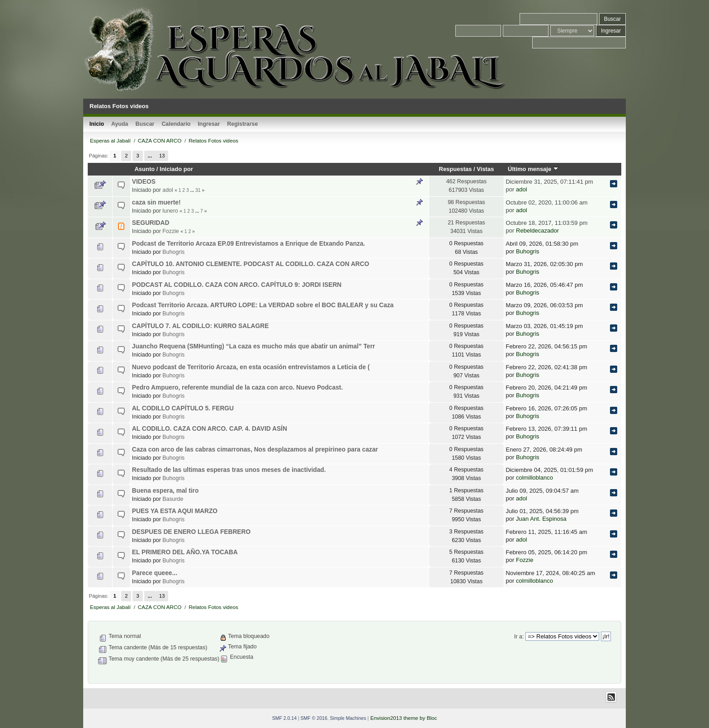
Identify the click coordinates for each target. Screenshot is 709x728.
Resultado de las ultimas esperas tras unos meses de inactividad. (229, 470)
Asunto (144, 169)
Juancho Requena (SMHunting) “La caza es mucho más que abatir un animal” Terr (254, 346)
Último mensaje (533, 169)
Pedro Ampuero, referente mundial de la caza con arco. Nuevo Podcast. (237, 388)
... (150, 156)
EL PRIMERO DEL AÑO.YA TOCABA (185, 552)
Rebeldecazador (537, 231)
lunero (170, 211)
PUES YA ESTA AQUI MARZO (175, 511)
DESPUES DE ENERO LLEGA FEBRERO (191, 532)
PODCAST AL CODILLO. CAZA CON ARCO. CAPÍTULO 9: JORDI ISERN (237, 285)
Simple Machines (348, 718)
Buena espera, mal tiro (165, 491)
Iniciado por (176, 169)
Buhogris (173, 252)
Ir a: (519, 637)
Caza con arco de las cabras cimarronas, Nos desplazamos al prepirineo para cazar (255, 450)
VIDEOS (144, 182)
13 (162, 156)
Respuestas (456, 169)
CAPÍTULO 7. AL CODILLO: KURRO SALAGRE (201, 326)
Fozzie (170, 231)
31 (198, 190)
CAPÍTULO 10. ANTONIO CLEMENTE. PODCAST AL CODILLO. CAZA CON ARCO (251, 264)
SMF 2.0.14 (284, 718)
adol (168, 190)
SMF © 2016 (314, 718)
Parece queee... (155, 573)
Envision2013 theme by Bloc (404, 718)
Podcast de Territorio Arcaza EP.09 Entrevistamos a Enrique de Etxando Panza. (249, 244)
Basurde (173, 499)
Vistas (485, 169)
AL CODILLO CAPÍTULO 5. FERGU (183, 408)
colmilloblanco (534, 478)
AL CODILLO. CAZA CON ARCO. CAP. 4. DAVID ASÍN (210, 429)
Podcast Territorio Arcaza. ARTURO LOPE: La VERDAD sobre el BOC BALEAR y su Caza (263, 305)
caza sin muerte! (156, 202)
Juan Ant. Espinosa (541, 519)
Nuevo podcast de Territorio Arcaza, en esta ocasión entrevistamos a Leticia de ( (251, 367)
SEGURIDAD (151, 223)
